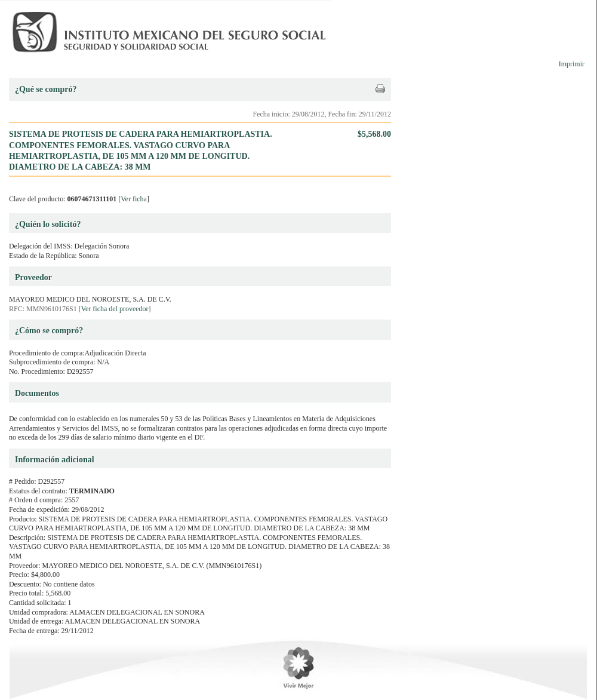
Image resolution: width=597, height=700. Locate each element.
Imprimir (572, 64)
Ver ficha (134, 199)
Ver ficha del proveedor (115, 309)
